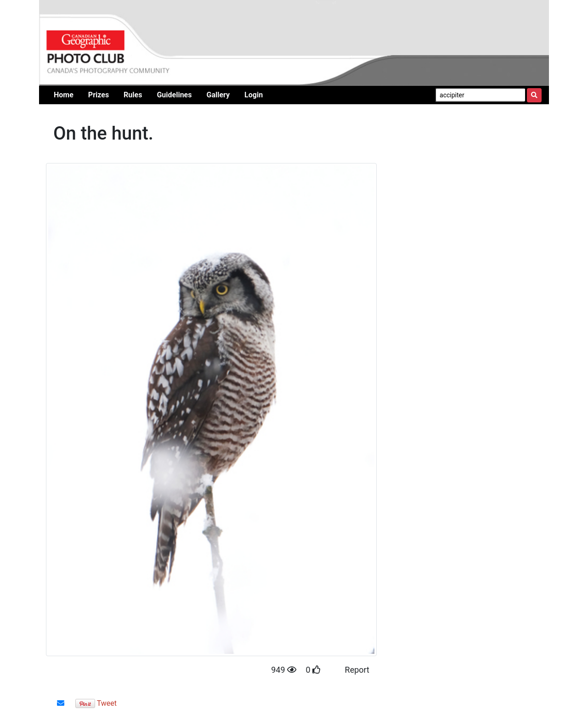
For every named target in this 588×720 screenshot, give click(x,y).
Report (357, 670)
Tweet (107, 703)
